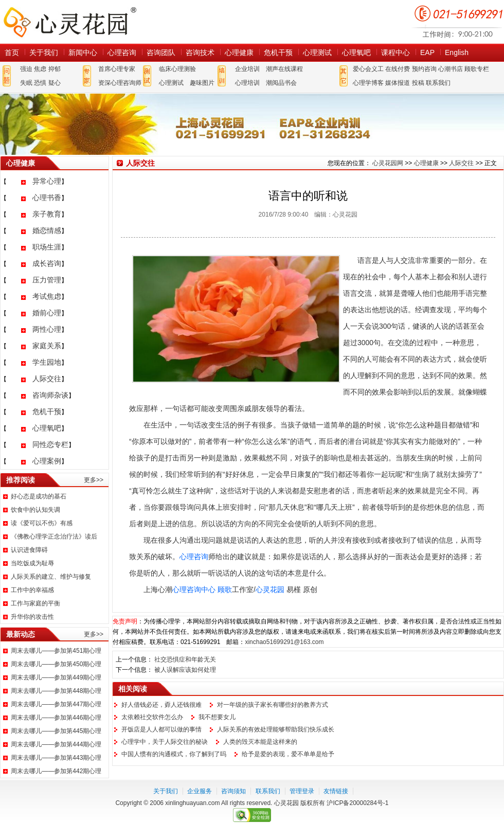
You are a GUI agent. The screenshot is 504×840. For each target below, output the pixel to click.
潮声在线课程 (284, 69)
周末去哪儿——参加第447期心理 (56, 704)
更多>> (94, 480)
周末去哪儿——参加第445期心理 (56, 731)
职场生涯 (47, 247)
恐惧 (40, 83)
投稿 (418, 83)
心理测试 (317, 52)
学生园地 (47, 362)
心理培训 (247, 83)
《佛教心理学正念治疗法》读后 (54, 537)
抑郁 (55, 69)
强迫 (26, 69)
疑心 (55, 83)
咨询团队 (161, 52)
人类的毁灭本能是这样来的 (260, 742)
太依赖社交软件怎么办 (152, 717)
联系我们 (438, 83)
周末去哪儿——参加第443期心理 (56, 758)
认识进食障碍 (29, 550)
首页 (12, 52)
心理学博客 (368, 83)
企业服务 (200, 791)
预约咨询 (424, 69)
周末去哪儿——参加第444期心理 (56, 744)
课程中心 (395, 52)
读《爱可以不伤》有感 (42, 523)
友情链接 (336, 791)
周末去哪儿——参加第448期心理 (56, 691)
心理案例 (47, 461)
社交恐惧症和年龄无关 (185, 659)
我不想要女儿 (217, 717)
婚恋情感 (47, 230)
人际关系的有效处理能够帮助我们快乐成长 (276, 729)
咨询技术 (200, 52)
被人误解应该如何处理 (185, 670)
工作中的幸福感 (32, 590)
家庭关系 (47, 346)
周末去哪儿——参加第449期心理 (56, 677)
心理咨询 (122, 52)
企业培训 (247, 69)
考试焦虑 (47, 296)
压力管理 (47, 280)
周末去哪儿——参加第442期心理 (56, 771)
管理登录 (302, 791)
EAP (427, 52)
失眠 (26, 83)
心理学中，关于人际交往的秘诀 (165, 742)
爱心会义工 (368, 69)
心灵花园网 (69, 22)
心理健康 (239, 52)
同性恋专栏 (50, 444)
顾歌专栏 (477, 69)
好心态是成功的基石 (39, 496)
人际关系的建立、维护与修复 (51, 577)
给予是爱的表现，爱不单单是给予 (288, 754)
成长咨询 (47, 263)
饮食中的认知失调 (35, 510)
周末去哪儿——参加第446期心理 (56, 718)
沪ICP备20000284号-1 (357, 803)
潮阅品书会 (281, 83)
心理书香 (47, 198)
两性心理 (47, 329)
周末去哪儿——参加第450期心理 (56, 664)
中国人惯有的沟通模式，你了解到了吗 (174, 754)
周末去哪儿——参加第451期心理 (56, 651)
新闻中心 (83, 52)
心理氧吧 (356, 52)
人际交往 (47, 379)
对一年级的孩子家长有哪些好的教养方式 (273, 705)
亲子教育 (47, 214)
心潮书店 (451, 69)
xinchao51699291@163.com (284, 642)
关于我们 (44, 52)
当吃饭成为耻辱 (32, 563)
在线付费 (398, 69)
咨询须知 (233, 791)
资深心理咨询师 (120, 83)
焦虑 (40, 69)
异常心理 (47, 181)
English (457, 52)
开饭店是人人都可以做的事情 (161, 729)
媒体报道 (398, 83)
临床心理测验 (177, 69)
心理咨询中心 (194, 589)
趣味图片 (202, 83)
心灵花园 (270, 589)
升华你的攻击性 (32, 617)
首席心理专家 (117, 69)
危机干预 (278, 52)
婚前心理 (47, 313)
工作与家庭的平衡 (35, 603)
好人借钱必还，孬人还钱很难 (161, 705)
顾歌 (225, 589)
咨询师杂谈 (50, 395)
